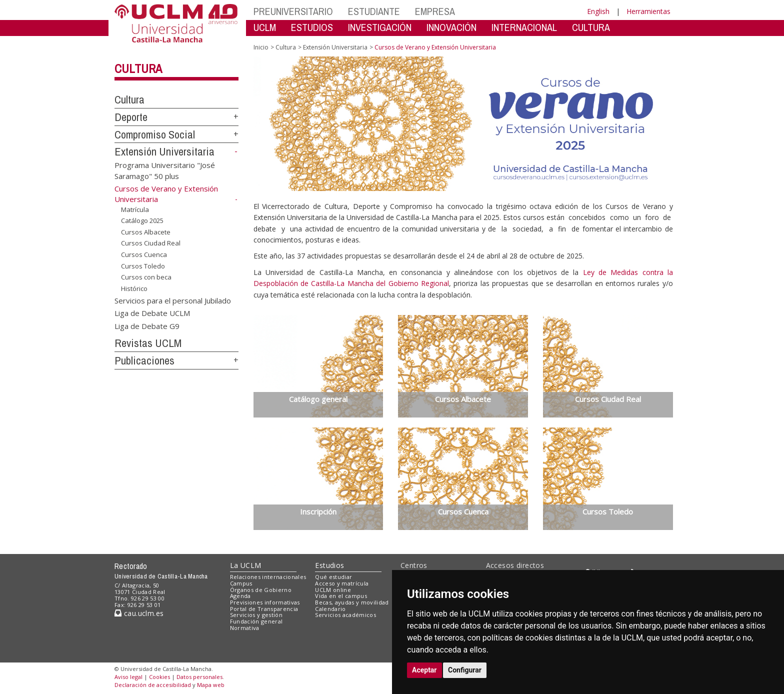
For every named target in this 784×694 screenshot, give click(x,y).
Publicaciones (144, 360)
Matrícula (135, 209)
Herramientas (648, 11)
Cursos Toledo (143, 265)
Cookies (159, 677)
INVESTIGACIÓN (380, 27)
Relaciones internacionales (268, 577)
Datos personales (199, 677)
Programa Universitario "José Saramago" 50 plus (165, 170)
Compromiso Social (155, 134)
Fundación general (256, 621)
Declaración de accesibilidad (153, 685)
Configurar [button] (465, 670)
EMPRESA (435, 11)
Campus (241, 583)
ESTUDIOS (312, 27)
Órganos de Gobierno (261, 590)
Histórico (134, 288)
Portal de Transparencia (264, 609)
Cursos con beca (146, 277)
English (598, 11)
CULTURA (591, 27)
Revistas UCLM (148, 343)
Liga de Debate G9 (147, 325)
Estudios (329, 565)
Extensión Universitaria (164, 151)
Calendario (330, 609)
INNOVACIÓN (451, 27)
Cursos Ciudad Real (151, 243)
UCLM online (333, 590)
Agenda (240, 596)
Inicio (261, 47)
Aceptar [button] (424, 670)
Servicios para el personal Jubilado (173, 300)
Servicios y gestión (256, 615)
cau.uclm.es (139, 613)
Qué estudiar (333, 577)
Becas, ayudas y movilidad (352, 602)
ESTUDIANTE (374, 11)
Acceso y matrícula (342, 583)
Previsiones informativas (265, 602)
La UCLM (246, 565)
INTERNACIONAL (524, 27)
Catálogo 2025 (142, 220)
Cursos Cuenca (144, 254)
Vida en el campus (341, 596)
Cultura (138, 68)
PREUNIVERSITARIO (293, 11)
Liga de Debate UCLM (152, 313)
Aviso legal (128, 677)
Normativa (245, 628)
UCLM (265, 27)
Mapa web (211, 685)
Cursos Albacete (146, 232)
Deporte (131, 117)
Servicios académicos (345, 615)
